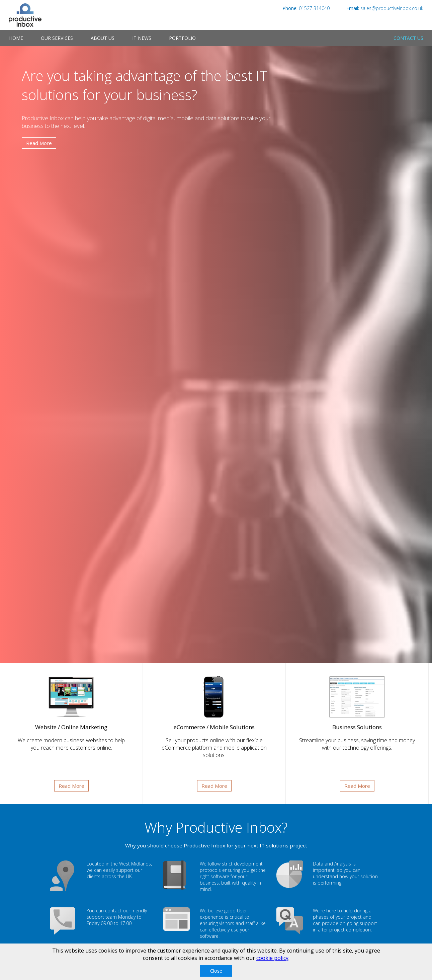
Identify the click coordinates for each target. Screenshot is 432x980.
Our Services (57, 38)
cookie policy (272, 958)
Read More (39, 143)
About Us (103, 38)
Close (216, 971)
